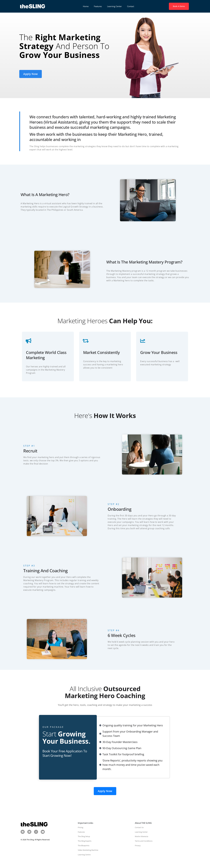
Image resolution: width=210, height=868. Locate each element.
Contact (131, 6)
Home (86, 6)
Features (98, 6)
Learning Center (114, 6)
